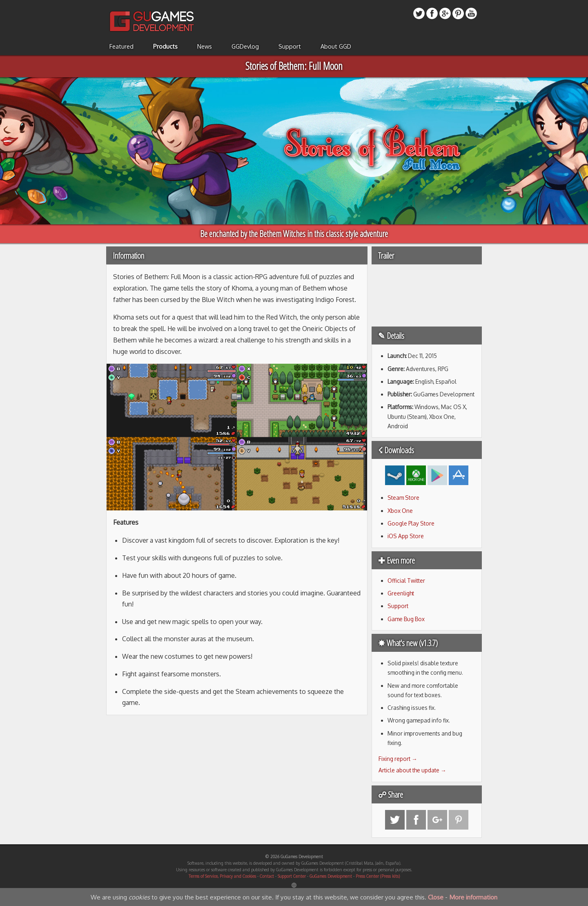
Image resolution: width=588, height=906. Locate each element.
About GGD (336, 46)
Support (290, 46)
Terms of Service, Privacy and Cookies (222, 876)
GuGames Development (331, 876)
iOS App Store (406, 536)
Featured (121, 46)
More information (473, 897)
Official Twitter (406, 581)
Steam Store (403, 498)
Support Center (292, 876)
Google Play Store (411, 523)
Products (165, 46)
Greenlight (401, 593)
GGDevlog (245, 46)
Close (436, 897)
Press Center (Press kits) (378, 876)
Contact (267, 876)
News (205, 46)
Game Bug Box (406, 619)
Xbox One (400, 511)
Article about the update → (412, 770)
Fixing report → (398, 759)
